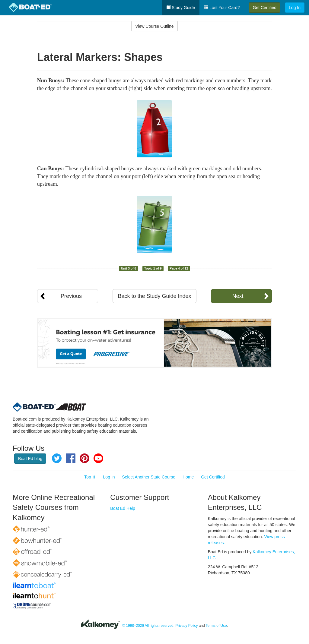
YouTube (98, 458)
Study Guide (181, 8)
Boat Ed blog (30, 459)
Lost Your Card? (222, 8)
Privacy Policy (186, 626)
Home (188, 477)
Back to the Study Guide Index (154, 296)
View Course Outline (154, 26)
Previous (71, 296)
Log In (295, 8)
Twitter (57, 458)
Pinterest (84, 458)
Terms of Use (216, 626)
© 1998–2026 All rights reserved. (148, 626)
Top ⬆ (90, 477)
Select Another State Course (149, 477)
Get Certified (264, 8)
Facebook (71, 458)
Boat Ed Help (123, 508)
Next (238, 296)
